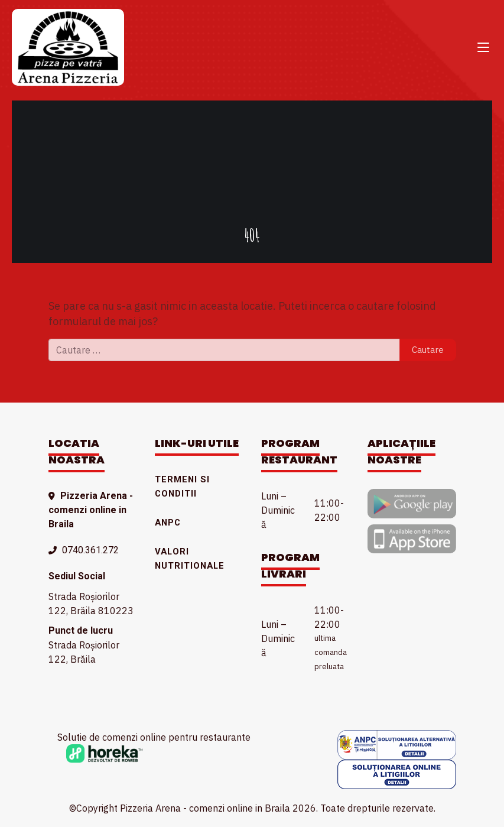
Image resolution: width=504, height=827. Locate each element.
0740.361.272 (90, 550)
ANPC (168, 523)
